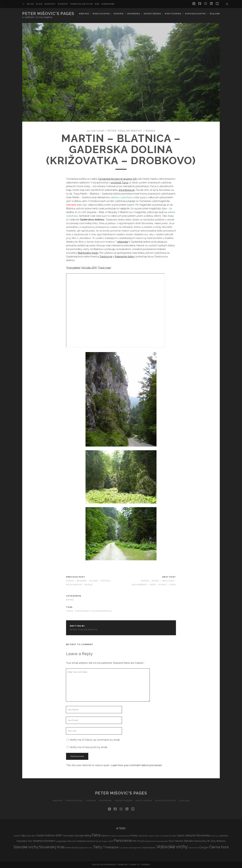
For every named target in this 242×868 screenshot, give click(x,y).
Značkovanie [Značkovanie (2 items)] (193, 848)
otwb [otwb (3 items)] (111, 841)
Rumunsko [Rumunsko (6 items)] (201, 841)
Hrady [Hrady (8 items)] (134, 835)
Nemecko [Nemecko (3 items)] (91, 841)
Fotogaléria (73, 268)
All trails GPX (89, 268)
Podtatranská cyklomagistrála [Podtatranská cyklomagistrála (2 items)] (156, 841)
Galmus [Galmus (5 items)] (105, 836)
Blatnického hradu (88, 253)
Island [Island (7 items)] (180, 836)
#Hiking (118, 14)
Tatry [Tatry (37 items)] (98, 847)
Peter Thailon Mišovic (125, 131)
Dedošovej (106, 257)
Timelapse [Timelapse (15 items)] (111, 847)
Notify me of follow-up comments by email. (95, 740)
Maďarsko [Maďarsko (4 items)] (81, 841)
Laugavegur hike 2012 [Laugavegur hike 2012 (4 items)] (66, 841)
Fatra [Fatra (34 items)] (96, 835)
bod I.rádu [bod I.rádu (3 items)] (31, 836)
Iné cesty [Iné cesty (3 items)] (172, 836)
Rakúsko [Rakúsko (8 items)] (189, 841)
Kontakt (50, 4)
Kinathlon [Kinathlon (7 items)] (38, 841)
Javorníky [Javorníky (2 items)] (214, 836)
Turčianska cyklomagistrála (93, 611)
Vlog (39, 4)
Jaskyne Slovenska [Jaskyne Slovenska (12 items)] (197, 835)
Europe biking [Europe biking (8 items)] (83, 835)
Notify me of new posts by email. (89, 747)
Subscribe (108, 4)
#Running (134, 14)
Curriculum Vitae (81, 4)
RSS (97, 4)
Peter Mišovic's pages (48, 14)
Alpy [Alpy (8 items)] (24, 835)
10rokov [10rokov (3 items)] (17, 836)
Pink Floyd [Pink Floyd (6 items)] (138, 841)
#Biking (84, 14)
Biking (150, 131)
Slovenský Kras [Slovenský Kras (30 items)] (52, 847)
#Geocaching (101, 14)
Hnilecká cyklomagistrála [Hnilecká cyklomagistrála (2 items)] (120, 836)
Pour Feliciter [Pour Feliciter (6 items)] (176, 841)
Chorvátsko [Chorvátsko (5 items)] (68, 836)
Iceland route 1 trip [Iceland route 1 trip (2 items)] (156, 836)
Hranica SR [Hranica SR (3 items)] (143, 836)
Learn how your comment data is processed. (136, 765)
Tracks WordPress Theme (108, 865)
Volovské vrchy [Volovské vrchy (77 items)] (172, 847)
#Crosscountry (195, 14)
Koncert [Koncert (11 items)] (50, 841)
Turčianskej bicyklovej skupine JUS (117, 179)
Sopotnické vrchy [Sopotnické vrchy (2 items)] (86, 848)
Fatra (70, 611)
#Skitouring (173, 14)
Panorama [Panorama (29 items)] (123, 841)
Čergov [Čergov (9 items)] (204, 847)
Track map (104, 268)
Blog (30, 4)
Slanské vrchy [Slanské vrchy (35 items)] (26, 847)
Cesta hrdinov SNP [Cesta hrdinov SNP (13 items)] (49, 835)
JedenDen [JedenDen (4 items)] (223, 836)
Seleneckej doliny (125, 257)
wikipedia (123, 242)
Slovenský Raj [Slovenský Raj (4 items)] (72, 847)
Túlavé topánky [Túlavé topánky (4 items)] (149, 847)
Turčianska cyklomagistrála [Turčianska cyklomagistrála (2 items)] (130, 848)
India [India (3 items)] (166, 836)
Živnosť (63, 4)
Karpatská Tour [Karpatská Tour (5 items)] (24, 841)
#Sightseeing (152, 14)
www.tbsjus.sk (127, 190)
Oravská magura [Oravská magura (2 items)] (102, 841)
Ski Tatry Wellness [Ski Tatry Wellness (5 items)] (216, 841)
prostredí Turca (119, 183)
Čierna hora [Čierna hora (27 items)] (219, 847)
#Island (215, 14)
